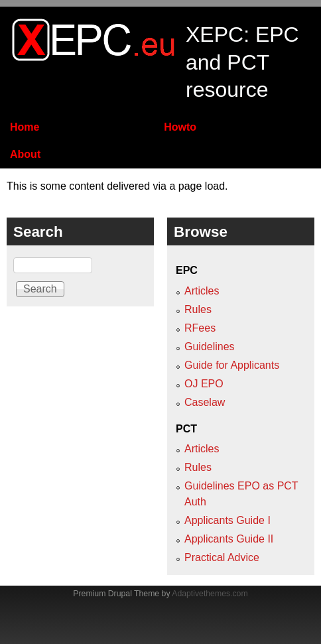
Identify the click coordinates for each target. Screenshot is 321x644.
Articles (202, 291)
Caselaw (205, 402)
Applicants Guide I (227, 520)
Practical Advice (222, 557)
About (25, 154)
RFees (200, 328)
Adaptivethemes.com (210, 594)
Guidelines (210, 347)
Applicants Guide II (229, 539)
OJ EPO (204, 384)
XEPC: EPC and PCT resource (242, 62)
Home (25, 127)
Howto (180, 127)
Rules (198, 309)
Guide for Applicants (232, 365)
